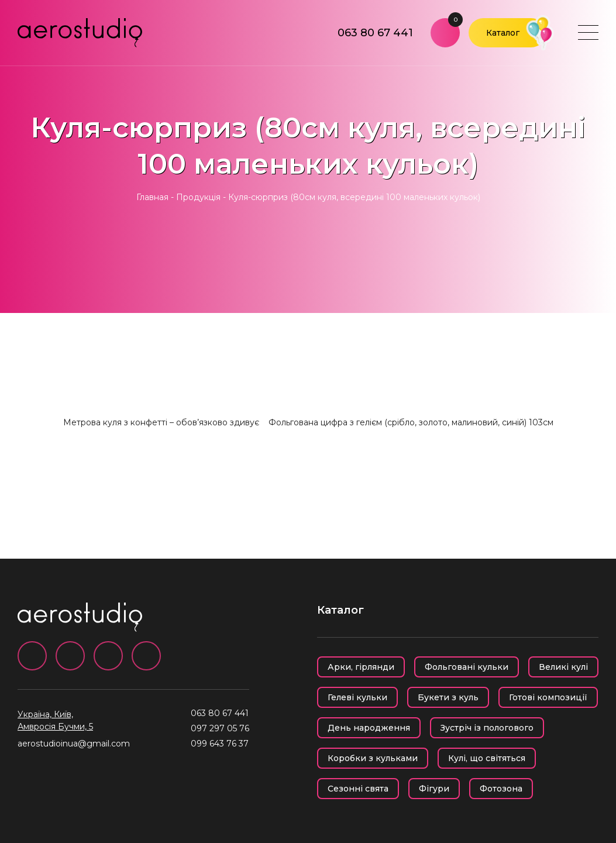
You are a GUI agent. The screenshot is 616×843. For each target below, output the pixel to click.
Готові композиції (548, 697)
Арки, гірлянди (361, 667)
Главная (152, 197)
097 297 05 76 (220, 728)
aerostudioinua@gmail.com (74, 744)
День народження (369, 728)
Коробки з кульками (373, 758)
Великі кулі (563, 667)
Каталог (503, 33)
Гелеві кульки (357, 697)
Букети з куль (448, 697)
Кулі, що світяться (487, 758)
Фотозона (501, 789)
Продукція (198, 197)
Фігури (434, 789)
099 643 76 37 (220, 744)
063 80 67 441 (375, 33)
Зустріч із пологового (487, 728)
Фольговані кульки (467, 667)
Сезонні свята (358, 789)
